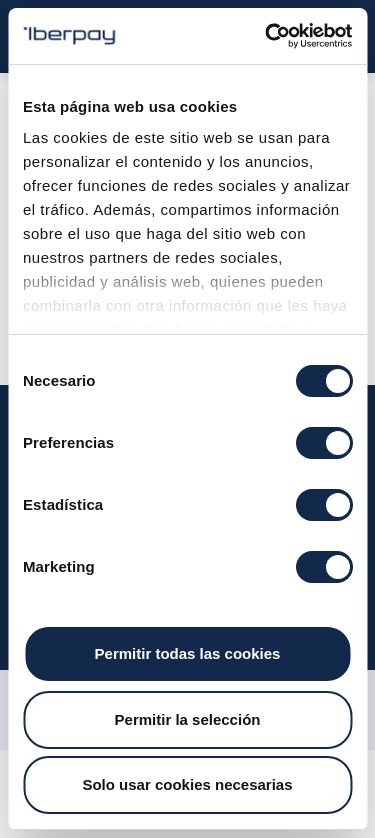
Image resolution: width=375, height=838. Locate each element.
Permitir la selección (188, 719)
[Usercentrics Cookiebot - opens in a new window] (267, 36)
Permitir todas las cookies (188, 653)
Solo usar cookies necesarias (187, 784)
